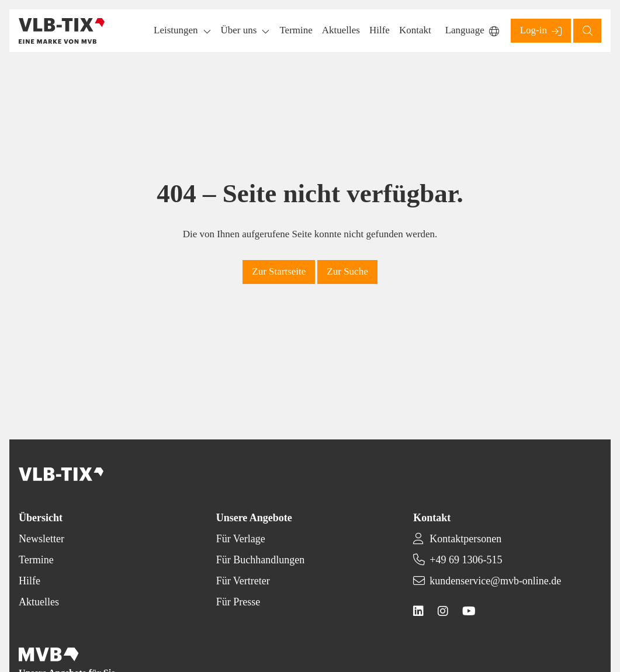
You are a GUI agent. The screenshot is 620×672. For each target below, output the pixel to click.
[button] (296, 31)
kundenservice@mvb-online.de (495, 581)
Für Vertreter (243, 581)
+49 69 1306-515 (466, 560)
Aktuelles (39, 602)
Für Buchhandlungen (260, 560)
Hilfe (30, 581)
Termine (36, 560)
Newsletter (41, 539)
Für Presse (238, 602)
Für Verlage (241, 539)
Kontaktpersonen (465, 539)
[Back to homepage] (62, 31)
